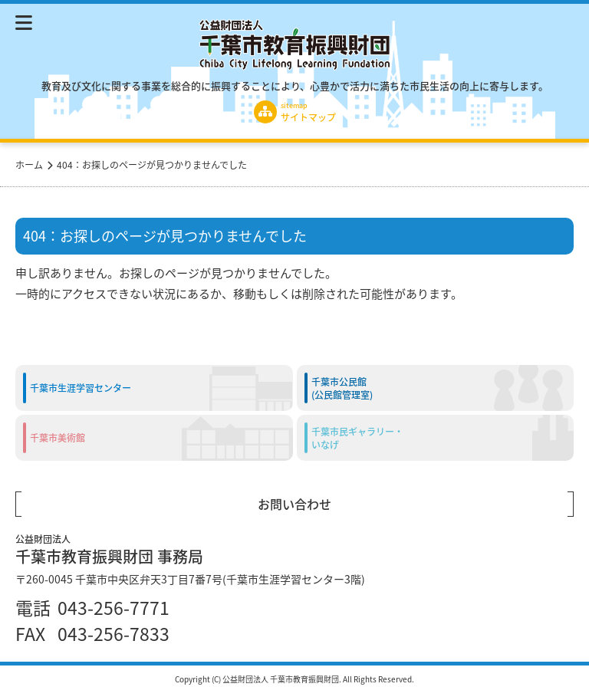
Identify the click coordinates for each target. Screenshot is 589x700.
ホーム (29, 164)
